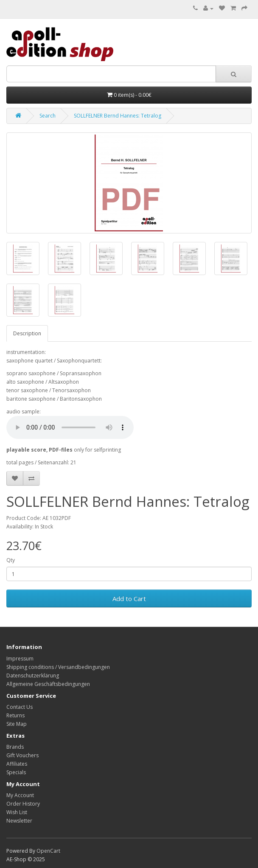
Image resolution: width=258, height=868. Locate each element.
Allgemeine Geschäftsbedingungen (48, 684)
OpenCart (48, 851)
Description (27, 333)
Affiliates (17, 764)
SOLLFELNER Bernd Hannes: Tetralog (118, 116)
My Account (20, 795)
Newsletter (19, 821)
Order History (23, 804)
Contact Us (20, 707)
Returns (15, 715)
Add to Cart (129, 598)
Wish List (17, 812)
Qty (11, 560)
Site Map (17, 724)
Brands (15, 747)
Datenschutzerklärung (33, 676)
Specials (16, 772)
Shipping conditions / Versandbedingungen (58, 667)
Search (48, 116)
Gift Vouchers (22, 755)
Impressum (20, 659)
